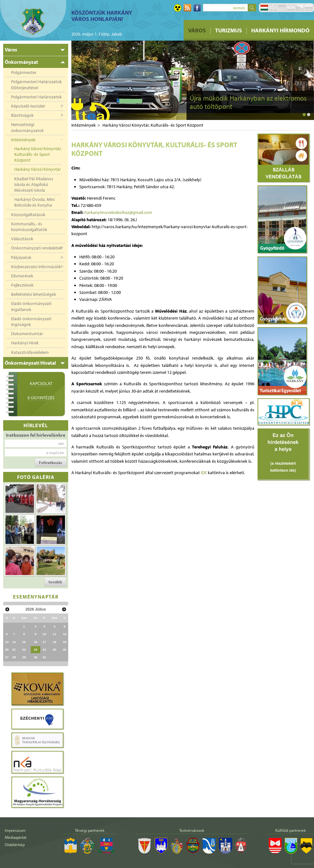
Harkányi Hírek (25, 343)
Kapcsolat (41, 383)
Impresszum (15, 830)
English (273, 8)
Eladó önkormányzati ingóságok (31, 321)
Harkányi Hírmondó (280, 30)
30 (36, 657)
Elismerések (22, 276)
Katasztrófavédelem (30, 352)
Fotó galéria (36, 477)
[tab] (36, 50)
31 (44, 657)
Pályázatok (21, 257)
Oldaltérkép (15, 845)
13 (7, 642)
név (61, 443)
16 (36, 642)
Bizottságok (22, 115)
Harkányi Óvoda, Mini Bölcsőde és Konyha (34, 202)
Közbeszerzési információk (36, 267)
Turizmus (229, 30)
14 (14, 642)
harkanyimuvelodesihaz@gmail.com (118, 212)
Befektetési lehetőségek (34, 294)
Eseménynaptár (36, 596)
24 (44, 649)
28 (14, 657)
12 (65, 634)
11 (54, 634)
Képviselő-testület (28, 106)
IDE (204, 473)
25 (54, 649)
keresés (239, 8)
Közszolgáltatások (28, 215)
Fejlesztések (22, 285)
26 (65, 649)
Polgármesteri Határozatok (36, 97)
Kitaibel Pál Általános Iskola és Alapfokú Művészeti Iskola (34, 184)
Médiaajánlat (16, 837)
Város (197, 30)
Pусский (309, 8)
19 (65, 642)
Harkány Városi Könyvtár (38, 169)
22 (24, 649)
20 (7, 649)
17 (44, 642)
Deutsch (282, 8)
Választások (22, 239)
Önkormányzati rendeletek (36, 248)
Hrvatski (291, 8)
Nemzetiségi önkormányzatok (27, 127)
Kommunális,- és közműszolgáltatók (29, 227)
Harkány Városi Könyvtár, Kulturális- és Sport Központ (38, 154)
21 (14, 649)
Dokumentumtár (27, 334)
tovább (55, 582)
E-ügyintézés (41, 398)
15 (24, 642)
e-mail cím (55, 453)
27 (7, 657)
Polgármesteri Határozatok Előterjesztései (36, 84)
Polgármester (24, 72)
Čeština (300, 8)
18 (54, 642)
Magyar (264, 8)
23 (36, 649)
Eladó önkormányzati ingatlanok (31, 306)
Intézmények (23, 140)
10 (44, 634)
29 (24, 657)
